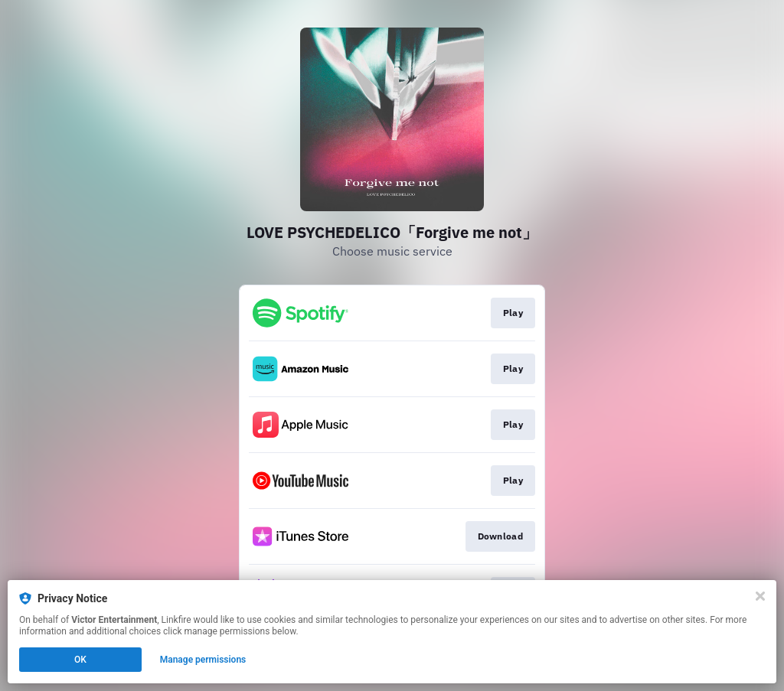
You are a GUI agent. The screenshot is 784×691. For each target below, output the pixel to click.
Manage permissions (203, 660)
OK (80, 660)
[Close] (760, 596)
